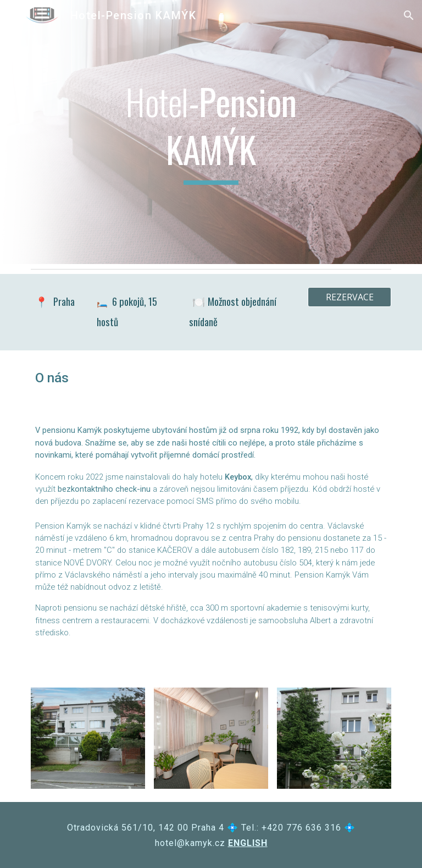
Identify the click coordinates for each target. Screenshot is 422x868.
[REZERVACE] (349, 297)
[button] (409, 15)
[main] (211, 132)
